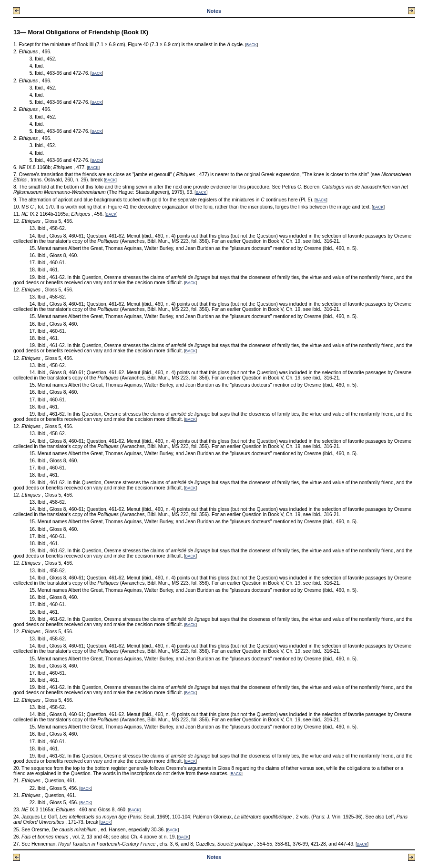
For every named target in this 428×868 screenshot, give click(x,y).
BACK (252, 45)
